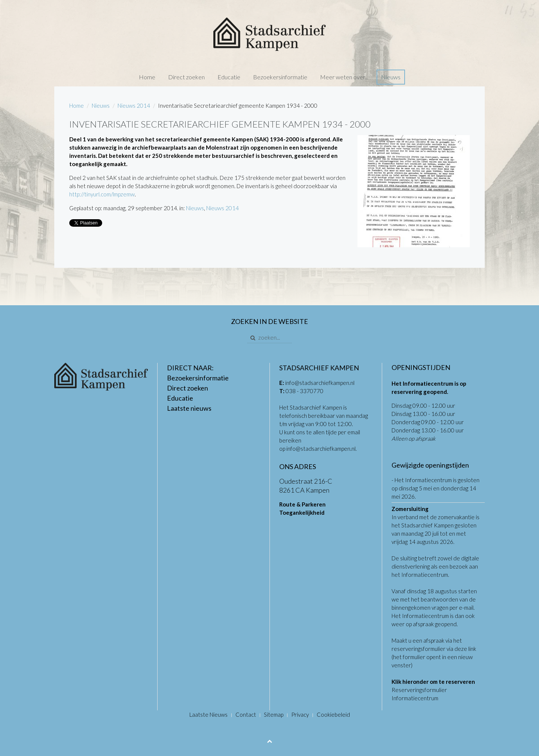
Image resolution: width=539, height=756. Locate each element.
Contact (246, 714)
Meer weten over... (344, 77)
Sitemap (274, 714)
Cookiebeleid (333, 714)
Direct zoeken (186, 77)
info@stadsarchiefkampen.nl (320, 383)
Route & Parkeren (302, 504)
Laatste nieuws (189, 408)
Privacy (300, 714)
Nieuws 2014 (134, 105)
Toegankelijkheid (302, 512)
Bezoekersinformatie (280, 77)
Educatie (229, 77)
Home (147, 77)
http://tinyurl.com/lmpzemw (102, 194)
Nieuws (391, 77)
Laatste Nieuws (208, 714)
